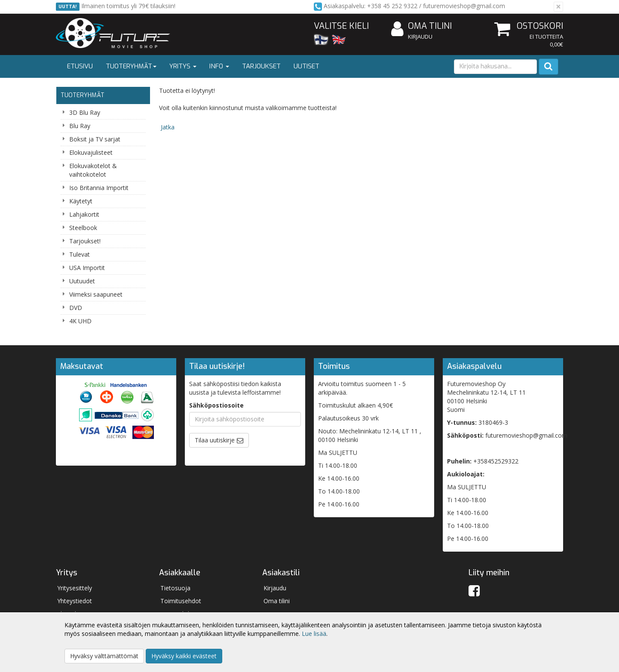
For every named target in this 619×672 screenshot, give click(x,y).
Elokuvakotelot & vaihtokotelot (93, 170)
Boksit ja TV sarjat (95, 139)
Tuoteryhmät (131, 66)
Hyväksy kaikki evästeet (184, 656)
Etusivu (80, 66)
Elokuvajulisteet (91, 152)
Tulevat (80, 254)
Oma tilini (421, 26)
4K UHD (80, 321)
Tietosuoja (175, 588)
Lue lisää (314, 634)
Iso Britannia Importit (99, 188)
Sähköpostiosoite (216, 405)
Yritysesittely (75, 588)
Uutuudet (82, 281)
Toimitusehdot (181, 601)
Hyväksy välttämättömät (104, 656)
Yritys (183, 66)
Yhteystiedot (75, 601)
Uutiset (306, 66)
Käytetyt (81, 201)
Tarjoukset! (85, 241)
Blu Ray (80, 126)
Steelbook (83, 228)
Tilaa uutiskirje (215, 440)
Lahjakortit (84, 214)
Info (219, 66)
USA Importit (87, 268)
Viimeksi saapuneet (96, 294)
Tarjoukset (261, 66)
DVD (76, 308)
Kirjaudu (420, 37)
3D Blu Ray (85, 112)
